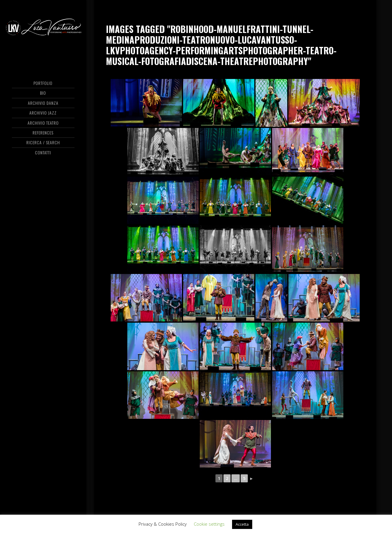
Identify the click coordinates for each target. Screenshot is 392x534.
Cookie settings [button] (209, 524)
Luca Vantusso (43, 28)
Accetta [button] (242, 524)
